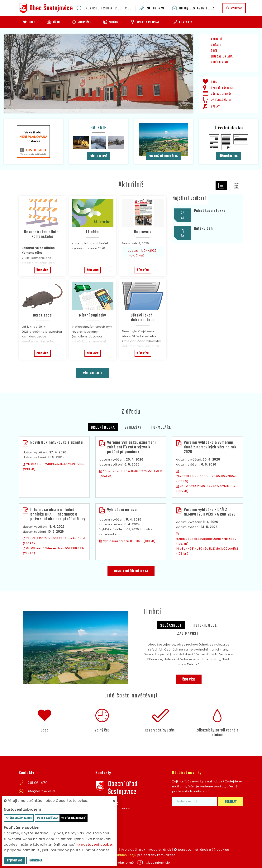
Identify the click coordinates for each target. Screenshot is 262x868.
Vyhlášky (133, 427)
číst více (42, 270)
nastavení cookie (94, 845)
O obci (215, 51)
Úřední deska (229, 156)
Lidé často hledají (223, 57)
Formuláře (161, 427)
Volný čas (102, 730)
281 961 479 (155, 8)
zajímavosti (188, 634)
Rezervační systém (160, 730)
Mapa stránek (160, 850)
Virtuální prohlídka (164, 156)
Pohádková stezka (210, 211)
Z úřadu (216, 45)
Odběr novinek (220, 62)
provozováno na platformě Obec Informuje (131, 863)
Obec (45, 730)
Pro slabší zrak (133, 850)
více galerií (99, 156)
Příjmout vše (14, 861)
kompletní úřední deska (131, 571)
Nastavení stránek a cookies (202, 850)
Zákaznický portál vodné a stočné (217, 733)
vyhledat (234, 9)
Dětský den (204, 229)
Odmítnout (36, 861)
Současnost (171, 626)
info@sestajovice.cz (197, 8)
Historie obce (204, 626)
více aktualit (93, 373)
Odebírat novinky (187, 773)
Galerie (98, 128)
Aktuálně (217, 39)
